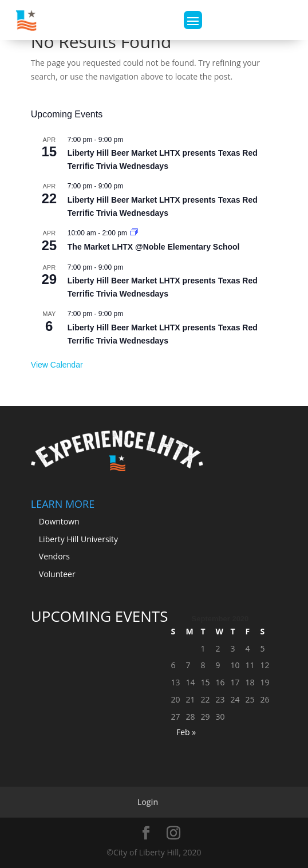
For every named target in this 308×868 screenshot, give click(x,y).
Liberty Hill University (78, 539)
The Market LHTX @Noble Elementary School (154, 247)
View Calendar (57, 365)
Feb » (186, 732)
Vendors (54, 556)
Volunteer (57, 574)
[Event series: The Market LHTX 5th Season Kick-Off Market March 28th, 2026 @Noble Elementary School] (134, 233)
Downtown (59, 521)
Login (148, 802)
